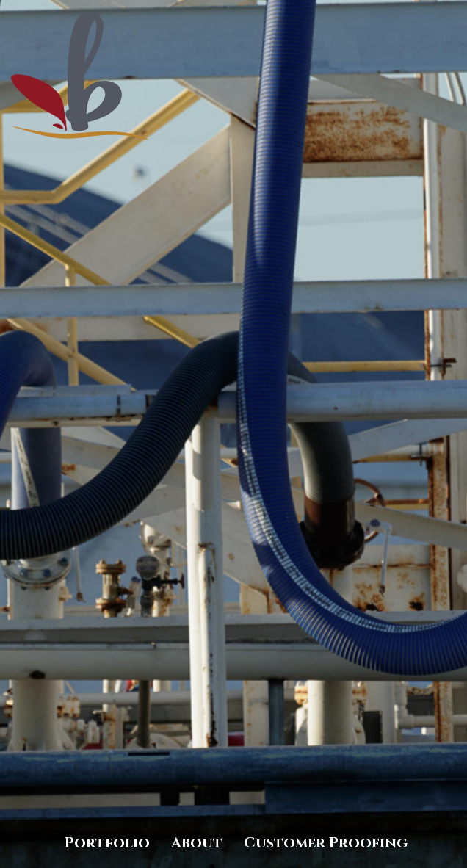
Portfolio (107, 843)
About (197, 843)
